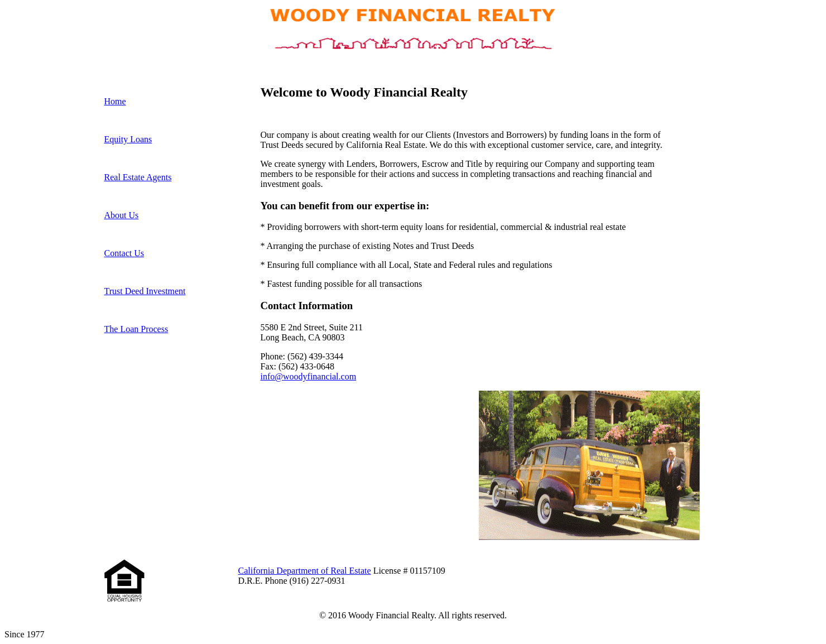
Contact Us (124, 253)
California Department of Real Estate (305, 571)
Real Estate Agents (138, 177)
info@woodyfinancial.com (309, 376)
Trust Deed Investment (145, 291)
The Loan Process (136, 329)
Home (115, 101)
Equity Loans (128, 139)
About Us (122, 215)
